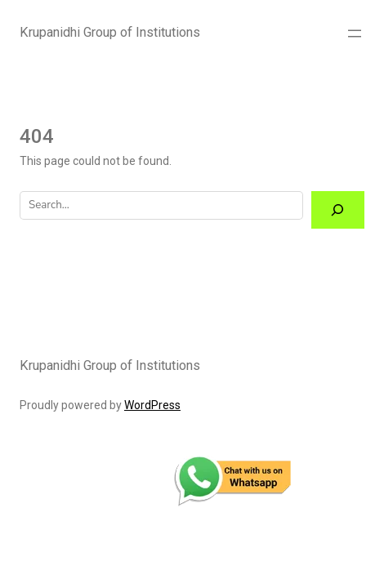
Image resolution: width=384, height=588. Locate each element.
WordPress (152, 405)
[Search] (338, 210)
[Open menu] (355, 33)
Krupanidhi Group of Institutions (110, 32)
